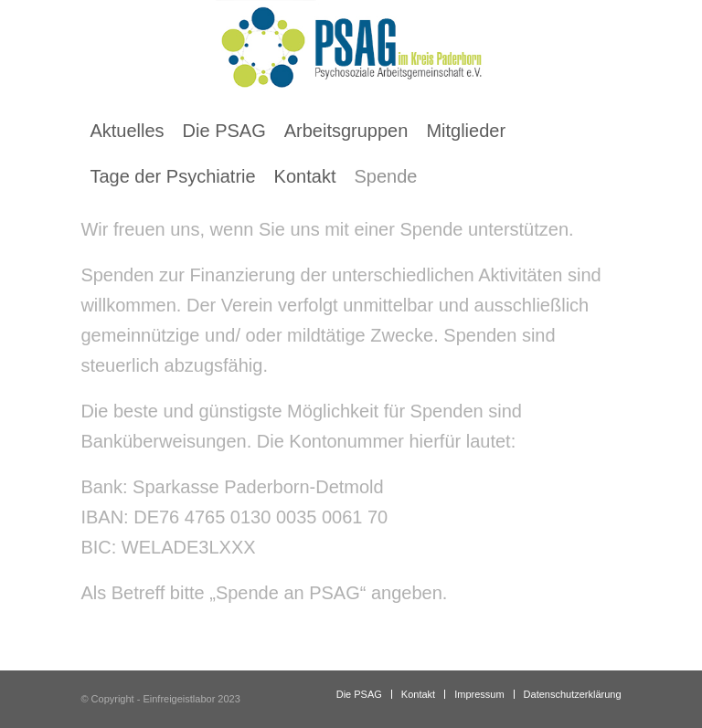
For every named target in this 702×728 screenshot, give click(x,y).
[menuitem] (127, 131)
